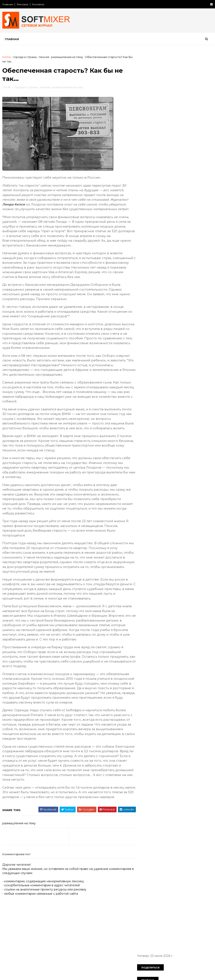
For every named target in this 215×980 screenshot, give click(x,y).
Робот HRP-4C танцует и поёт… (180, 252)
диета (158, 302)
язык (159, 389)
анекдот (146, 287)
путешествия (150, 367)
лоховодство (165, 331)
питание (146, 353)
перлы (194, 346)
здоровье (165, 309)
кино (143, 324)
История (146, 280)
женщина (177, 302)
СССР (181, 280)
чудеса (200, 382)
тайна (187, 375)
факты (168, 382)
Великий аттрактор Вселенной (179, 218)
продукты (196, 353)
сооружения (167, 375)
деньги (203, 295)
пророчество (150, 360)
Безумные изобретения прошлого (182, 201)
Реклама (23, 4)
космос (183, 324)
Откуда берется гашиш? (174, 150)
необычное (148, 346)
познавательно (170, 353)
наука (182, 338)
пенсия (44, 57)
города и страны (25, 57)
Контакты (38, 4)
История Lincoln (168, 133)
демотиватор (181, 295)
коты (199, 324)
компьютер (162, 324)
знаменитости (189, 309)
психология (176, 360)
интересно (148, 317)
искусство (192, 317)
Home (7, 57)
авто (195, 280)
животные (198, 302)
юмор (144, 389)
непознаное (173, 346)
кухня (144, 331)
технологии (148, 382)
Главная (8, 4)
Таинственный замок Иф (174, 184)
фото (184, 382)
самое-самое (176, 367)
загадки (145, 309)
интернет (170, 317)
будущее (165, 287)
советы (145, 375)
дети (143, 302)
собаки (199, 367)
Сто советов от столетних (162, 410)
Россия (165, 280)
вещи (183, 287)
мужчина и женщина (155, 338)
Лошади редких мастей (174, 235)
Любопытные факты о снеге (177, 99)
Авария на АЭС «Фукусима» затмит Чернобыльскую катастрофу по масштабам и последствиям (182, 171)
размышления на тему (67, 57)
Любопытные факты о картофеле (181, 116)
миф (185, 331)
